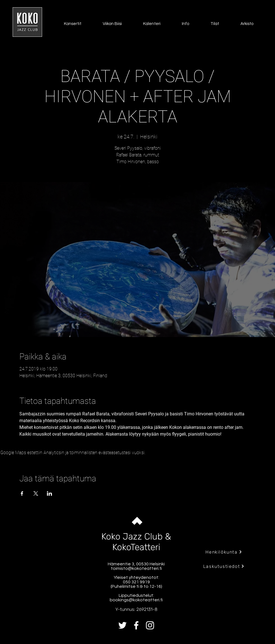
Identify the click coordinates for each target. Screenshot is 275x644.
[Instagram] (150, 625)
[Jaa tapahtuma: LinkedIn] (50, 493)
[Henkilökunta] (224, 552)
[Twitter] (122, 625)
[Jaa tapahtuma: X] (36, 493)
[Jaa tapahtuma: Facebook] (22, 493)
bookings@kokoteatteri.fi (136, 600)
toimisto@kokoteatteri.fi (136, 568)
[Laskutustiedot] (224, 566)
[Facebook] (136, 625)
